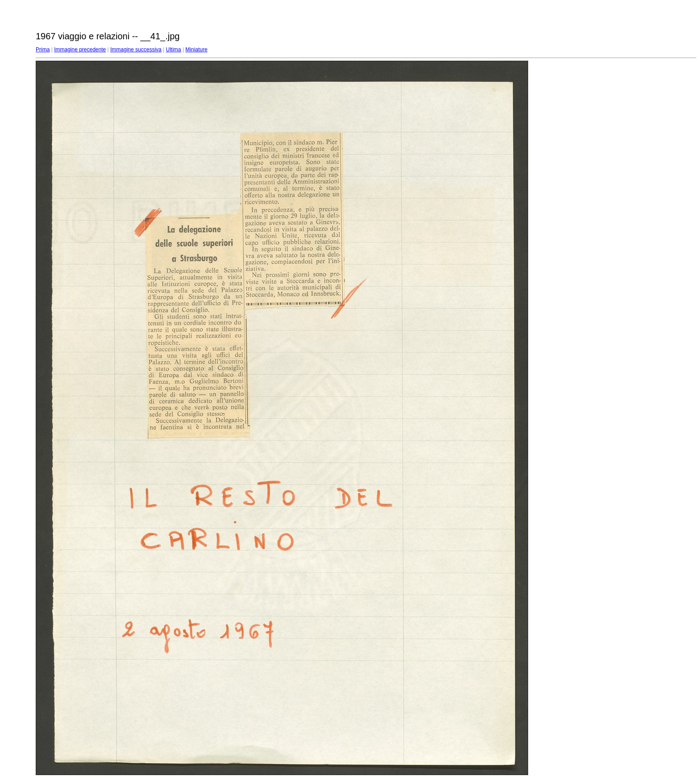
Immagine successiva (136, 50)
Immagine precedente (80, 50)
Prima (43, 50)
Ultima (174, 50)
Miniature (196, 50)
